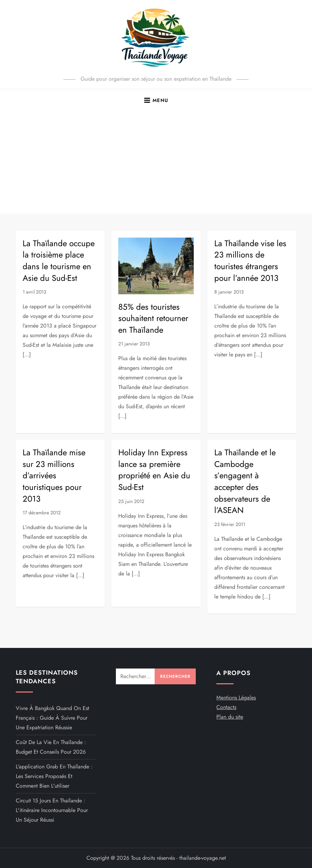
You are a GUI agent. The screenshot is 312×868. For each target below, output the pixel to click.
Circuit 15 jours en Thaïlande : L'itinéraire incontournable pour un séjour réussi (52, 810)
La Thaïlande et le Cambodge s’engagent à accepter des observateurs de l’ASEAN (245, 481)
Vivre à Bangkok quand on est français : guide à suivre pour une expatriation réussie (52, 718)
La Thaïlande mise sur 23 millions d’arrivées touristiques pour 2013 (54, 475)
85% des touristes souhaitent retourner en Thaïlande (153, 318)
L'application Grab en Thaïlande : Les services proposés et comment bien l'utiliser (54, 776)
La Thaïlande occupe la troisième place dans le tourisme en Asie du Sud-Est (59, 261)
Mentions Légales (236, 698)
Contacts (226, 707)
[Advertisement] (156, 162)
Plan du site (230, 717)
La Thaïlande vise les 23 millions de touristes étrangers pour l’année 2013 (250, 261)
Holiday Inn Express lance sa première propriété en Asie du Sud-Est (154, 470)
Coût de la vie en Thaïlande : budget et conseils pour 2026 (51, 747)
